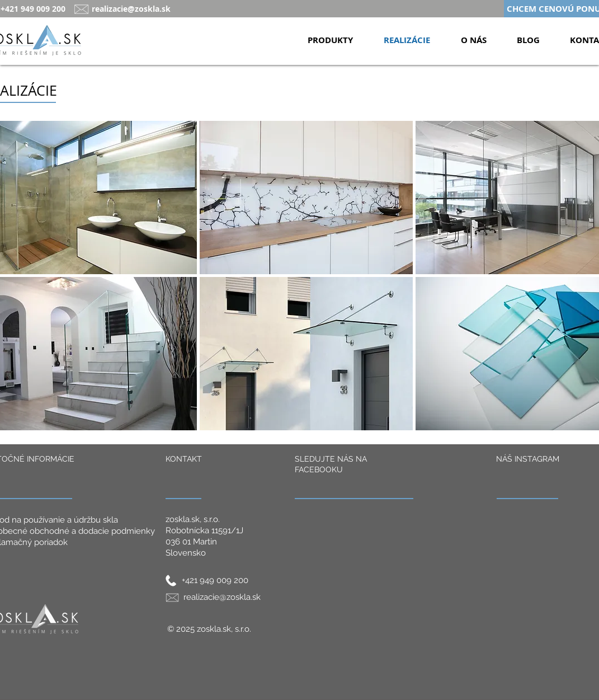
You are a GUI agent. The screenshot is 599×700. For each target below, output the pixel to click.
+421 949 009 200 (215, 580)
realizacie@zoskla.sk (131, 9)
